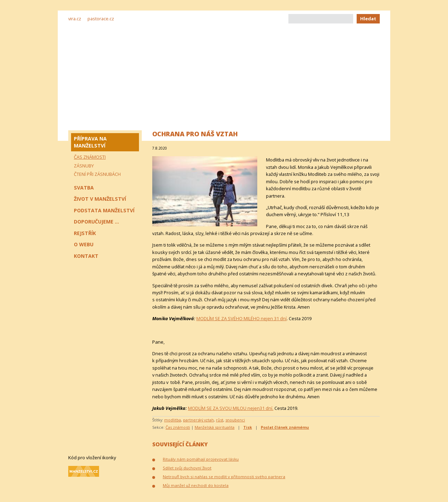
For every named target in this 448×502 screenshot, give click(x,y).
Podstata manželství (104, 210)
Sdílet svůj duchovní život (187, 468)
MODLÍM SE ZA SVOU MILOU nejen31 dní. (231, 408)
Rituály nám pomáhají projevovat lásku (201, 459)
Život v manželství (100, 199)
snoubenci (235, 420)
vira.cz (75, 19)
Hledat (368, 19)
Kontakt (86, 256)
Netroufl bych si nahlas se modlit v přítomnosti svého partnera (224, 477)
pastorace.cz (101, 19)
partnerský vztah (198, 420)
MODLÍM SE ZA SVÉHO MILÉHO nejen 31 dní (241, 318)
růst (220, 420)
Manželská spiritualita (215, 427)
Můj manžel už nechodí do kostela (196, 485)
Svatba (84, 188)
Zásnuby (84, 166)
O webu (84, 244)
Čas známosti (178, 427)
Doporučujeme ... (96, 222)
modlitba (173, 420)
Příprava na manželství (90, 142)
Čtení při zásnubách (97, 174)
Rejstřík (85, 233)
